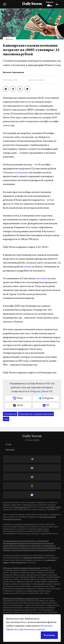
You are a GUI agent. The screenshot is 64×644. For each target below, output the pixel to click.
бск (6, 419)
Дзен (44, 392)
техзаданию (21, 173)
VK (51, 392)
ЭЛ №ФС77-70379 (54, 507)
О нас (9, 444)
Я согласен (49, 635)
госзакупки (10, 414)
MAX (48, 384)
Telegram (35, 392)
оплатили (42, 279)
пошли (28, 267)
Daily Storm (32, 4)
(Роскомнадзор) (21, 507)
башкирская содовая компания (36, 414)
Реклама (10, 450)
